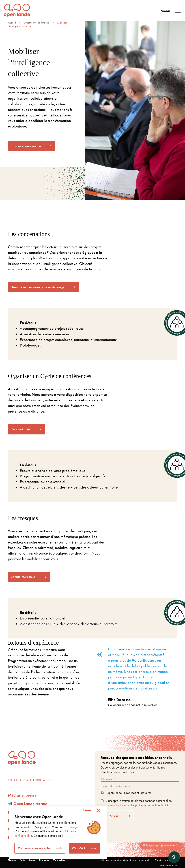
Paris (22, 860)
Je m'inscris (112, 816)
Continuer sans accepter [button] (34, 848)
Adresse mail (140, 784)
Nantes (12, 860)
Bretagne (44, 860)
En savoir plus (21, 429)
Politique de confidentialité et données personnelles (126, 860)
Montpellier (59, 860)
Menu (171, 11)
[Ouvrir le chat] (174, 857)
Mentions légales (163, 860)
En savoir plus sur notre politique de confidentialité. (138, 805)
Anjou (32, 860)
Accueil (12, 23)
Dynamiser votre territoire (36, 23)
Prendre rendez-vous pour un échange (38, 287)
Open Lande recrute (28, 804)
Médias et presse (22, 795)
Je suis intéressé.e (23, 577)
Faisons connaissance (26, 146)
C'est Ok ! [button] (79, 848)
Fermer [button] (88, 810)
